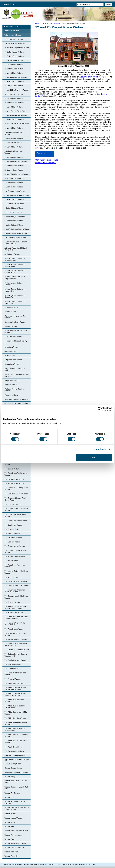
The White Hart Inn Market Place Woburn (16, 713)
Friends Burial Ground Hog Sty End (16, 342)
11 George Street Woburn (14, 60)
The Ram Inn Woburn (12, 602)
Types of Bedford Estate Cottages (17, 760)
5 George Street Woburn (13, 212)
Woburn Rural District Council (15, 843)
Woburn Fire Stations (12, 793)
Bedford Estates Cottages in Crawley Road (15, 272)
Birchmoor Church (11, 308)
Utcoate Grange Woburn (13, 768)
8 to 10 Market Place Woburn (15, 238)
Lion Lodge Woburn (12, 364)
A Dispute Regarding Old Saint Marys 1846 (16, 249)
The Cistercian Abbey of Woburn (16, 494)
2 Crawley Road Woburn (13, 143)
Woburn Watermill (11, 856)
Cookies (13, 4)
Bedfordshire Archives (12, 27)
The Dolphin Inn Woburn (13, 525)
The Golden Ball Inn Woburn (15, 546)
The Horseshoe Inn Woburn (15, 557)
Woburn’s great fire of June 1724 (93, 77)
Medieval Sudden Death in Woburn (14, 390)
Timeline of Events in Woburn (15, 755)
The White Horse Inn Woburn (15, 718)
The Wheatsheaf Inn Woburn (15, 683)
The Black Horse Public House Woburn (16, 474)
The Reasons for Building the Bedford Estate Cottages (15, 607)
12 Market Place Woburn (14, 73)
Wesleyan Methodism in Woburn (16, 772)
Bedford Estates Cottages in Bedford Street (15, 266)
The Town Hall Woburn (13, 679)
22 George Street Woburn (14, 170)
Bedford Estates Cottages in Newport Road (15, 296)
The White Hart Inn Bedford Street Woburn (15, 707)
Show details (100, 449)
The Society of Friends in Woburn (17, 650)
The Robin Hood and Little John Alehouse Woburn (16, 618)
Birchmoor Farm (10, 312)
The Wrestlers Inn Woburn (14, 751)
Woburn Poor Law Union (13, 835)
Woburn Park (9, 827)
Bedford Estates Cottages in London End (15, 284)
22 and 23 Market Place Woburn (16, 162)
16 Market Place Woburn (14, 107)
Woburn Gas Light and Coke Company (15, 803)
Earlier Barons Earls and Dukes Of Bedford (16, 332)
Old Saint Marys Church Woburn (16, 404)
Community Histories (48, 23)
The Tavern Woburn (12, 669)
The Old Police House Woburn (16, 581)
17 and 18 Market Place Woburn (16, 115)
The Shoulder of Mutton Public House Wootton (16, 645)
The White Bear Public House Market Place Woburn (15, 695)
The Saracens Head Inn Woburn (16, 639)
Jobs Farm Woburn (12, 351)
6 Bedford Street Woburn (14, 221)
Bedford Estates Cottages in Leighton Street (15, 278)
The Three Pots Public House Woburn (15, 674)
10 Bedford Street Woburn (14, 52)
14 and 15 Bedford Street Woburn (17, 90)
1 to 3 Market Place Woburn (15, 44)
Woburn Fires (9, 797)
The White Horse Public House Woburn (16, 723)
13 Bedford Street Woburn (14, 82)
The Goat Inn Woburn (12, 542)
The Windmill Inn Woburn (14, 747)
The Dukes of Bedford (13, 529)
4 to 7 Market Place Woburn (15, 191)
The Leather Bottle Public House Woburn (16, 572)
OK (94, 457)
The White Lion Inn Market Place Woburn (16, 736)
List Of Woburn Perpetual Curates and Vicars (17, 375)
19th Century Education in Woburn (14, 133)
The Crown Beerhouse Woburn (16, 521)
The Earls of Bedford (12, 533)
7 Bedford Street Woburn (14, 225)
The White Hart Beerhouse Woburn (14, 701)
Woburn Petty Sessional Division (16, 831)
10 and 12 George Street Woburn (17, 48)
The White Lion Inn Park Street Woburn (16, 742)
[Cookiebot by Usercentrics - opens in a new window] (100, 409)
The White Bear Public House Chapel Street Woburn (15, 688)
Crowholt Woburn (11, 326)
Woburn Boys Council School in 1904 (16, 782)
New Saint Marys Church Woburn (17, 399)
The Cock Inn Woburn (13, 504)
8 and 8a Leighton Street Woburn (17, 229)
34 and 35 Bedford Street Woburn (17, 174)
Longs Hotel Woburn (12, 381)
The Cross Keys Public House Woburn (15, 516)
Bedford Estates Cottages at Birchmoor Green (15, 259)
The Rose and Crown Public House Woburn (15, 624)
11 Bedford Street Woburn (14, 56)
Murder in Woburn (11, 395)
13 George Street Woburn (14, 86)
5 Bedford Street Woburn (14, 208)
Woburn (59, 23)
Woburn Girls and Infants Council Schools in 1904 (17, 809)
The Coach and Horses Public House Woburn (15, 499)
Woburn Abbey (10, 777)
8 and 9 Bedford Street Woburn (16, 233)
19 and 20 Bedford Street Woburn (17, 124)
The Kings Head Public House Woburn (15, 566)
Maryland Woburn (11, 385)
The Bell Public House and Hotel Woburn (16, 464)
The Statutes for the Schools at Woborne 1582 (16, 655)
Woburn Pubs (10, 839)
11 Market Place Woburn (14, 65)
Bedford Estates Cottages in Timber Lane (15, 302)
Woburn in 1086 (10, 814)
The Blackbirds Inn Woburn (14, 484)
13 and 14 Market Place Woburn (16, 77)
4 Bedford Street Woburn (14, 183)
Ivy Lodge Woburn (11, 347)
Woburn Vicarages (11, 852)
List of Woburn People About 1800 (15, 369)
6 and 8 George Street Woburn (16, 217)
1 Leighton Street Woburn (14, 39)
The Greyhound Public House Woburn (15, 551)
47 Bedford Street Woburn (14, 200)
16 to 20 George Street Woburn (16, 111)
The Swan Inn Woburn (13, 664)
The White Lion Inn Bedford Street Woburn (15, 730)
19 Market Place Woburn (14, 128)
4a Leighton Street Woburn (14, 204)
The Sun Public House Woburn (16, 660)
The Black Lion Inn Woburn (14, 479)
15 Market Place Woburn (14, 99)
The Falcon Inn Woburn (13, 538)
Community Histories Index (47, 160)
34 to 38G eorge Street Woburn (16, 178)
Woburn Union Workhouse (14, 848)
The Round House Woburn (14, 629)
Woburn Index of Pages (12, 35)
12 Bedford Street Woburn (14, 69)
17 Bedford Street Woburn (14, 120)
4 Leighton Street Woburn (14, 187)
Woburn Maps (10, 822)
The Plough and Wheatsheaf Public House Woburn (15, 591)
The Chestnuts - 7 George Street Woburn (16, 489)
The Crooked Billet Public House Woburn (16, 509)
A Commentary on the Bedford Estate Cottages (16, 243)
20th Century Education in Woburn (14, 152)
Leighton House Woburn (13, 360)
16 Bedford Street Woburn (14, 103)
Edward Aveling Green (13, 764)
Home (5, 4)
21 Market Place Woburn (14, 157)
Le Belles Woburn (11, 356)
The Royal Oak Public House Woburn (15, 634)
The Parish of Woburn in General (16, 586)
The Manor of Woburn (13, 577)
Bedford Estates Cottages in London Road (15, 290)
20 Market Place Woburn (14, 147)
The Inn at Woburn (11, 561)
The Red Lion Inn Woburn (14, 613)
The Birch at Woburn (12, 469)
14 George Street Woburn (14, 94)
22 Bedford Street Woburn (14, 166)
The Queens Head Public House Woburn (16, 597)
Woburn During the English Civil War (16, 788)
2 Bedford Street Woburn (14, 138)
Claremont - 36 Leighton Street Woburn (16, 317)
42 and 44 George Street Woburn (17, 195)
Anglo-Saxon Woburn (12, 254)
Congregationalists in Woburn (15, 322)
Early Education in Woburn (14, 337)
